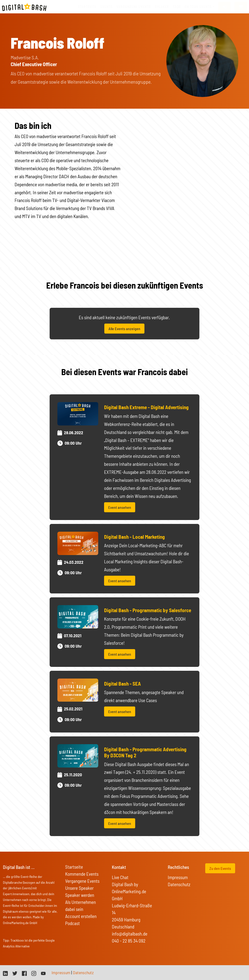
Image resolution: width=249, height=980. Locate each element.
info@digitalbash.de (130, 934)
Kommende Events (82, 874)
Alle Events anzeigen (124, 329)
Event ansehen (120, 507)
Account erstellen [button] (81, 916)
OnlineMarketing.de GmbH (20, 923)
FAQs (177, 7)
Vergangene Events (82, 881)
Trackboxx (17, 940)
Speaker (162, 7)
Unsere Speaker (79, 888)
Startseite (87, 7)
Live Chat (120, 877)
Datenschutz (179, 884)
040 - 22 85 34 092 (129, 941)
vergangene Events (134, 7)
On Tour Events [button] (198, 7)
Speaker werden (80, 895)
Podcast (72, 923)
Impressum (178, 877)
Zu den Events (220, 868)
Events (107, 7)
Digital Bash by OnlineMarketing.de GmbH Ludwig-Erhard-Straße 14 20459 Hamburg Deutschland (132, 905)
